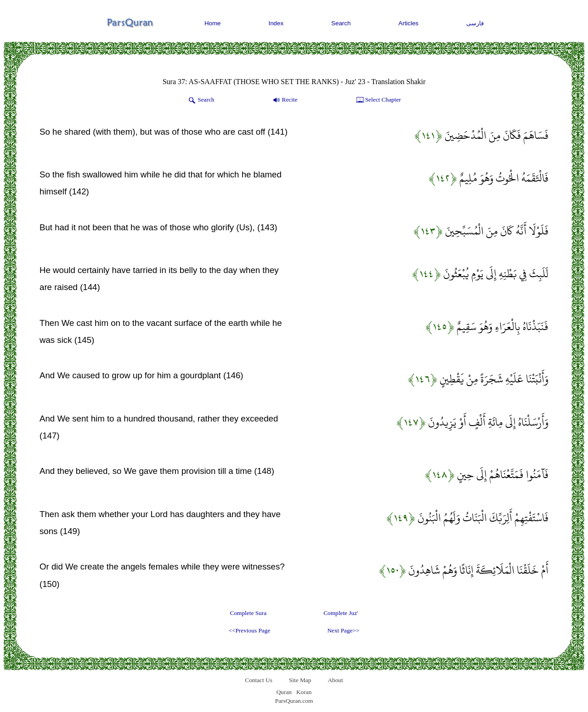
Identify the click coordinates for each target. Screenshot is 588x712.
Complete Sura (249, 613)
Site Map (300, 680)
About (335, 680)
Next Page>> (343, 630)
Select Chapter (378, 100)
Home (213, 23)
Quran (284, 692)
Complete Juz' (341, 613)
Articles (408, 23)
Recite (285, 100)
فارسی (475, 23)
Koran (304, 692)
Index (276, 23)
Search (341, 23)
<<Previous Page (249, 630)
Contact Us (259, 680)
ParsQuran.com (294, 701)
